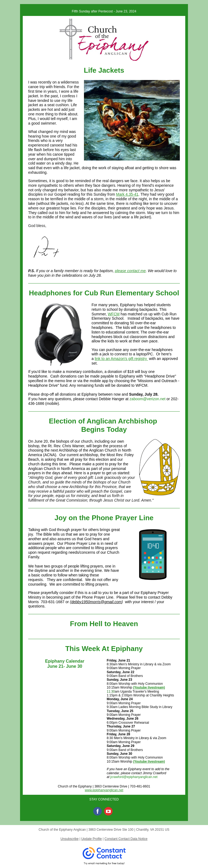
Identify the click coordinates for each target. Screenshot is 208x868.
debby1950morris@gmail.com (96, 602)
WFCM (114, 314)
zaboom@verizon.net (147, 399)
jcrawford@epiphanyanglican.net (134, 777)
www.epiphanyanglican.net (104, 790)
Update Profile (92, 839)
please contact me (130, 271)
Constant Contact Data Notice (126, 839)
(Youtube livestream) (149, 687)
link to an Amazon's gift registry (121, 359)
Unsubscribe (69, 839)
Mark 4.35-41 (127, 194)
